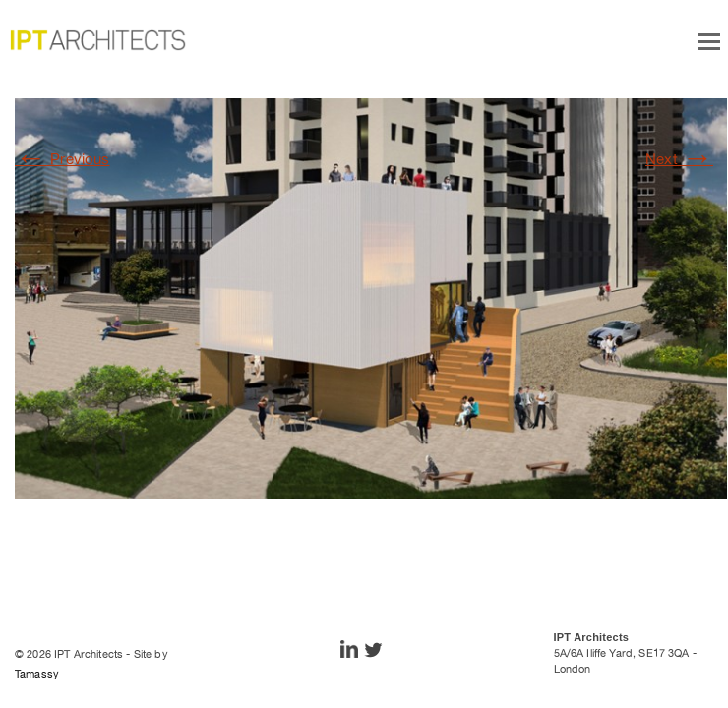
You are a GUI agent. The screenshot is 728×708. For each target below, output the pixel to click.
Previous (62, 159)
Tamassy (37, 674)
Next (679, 159)
